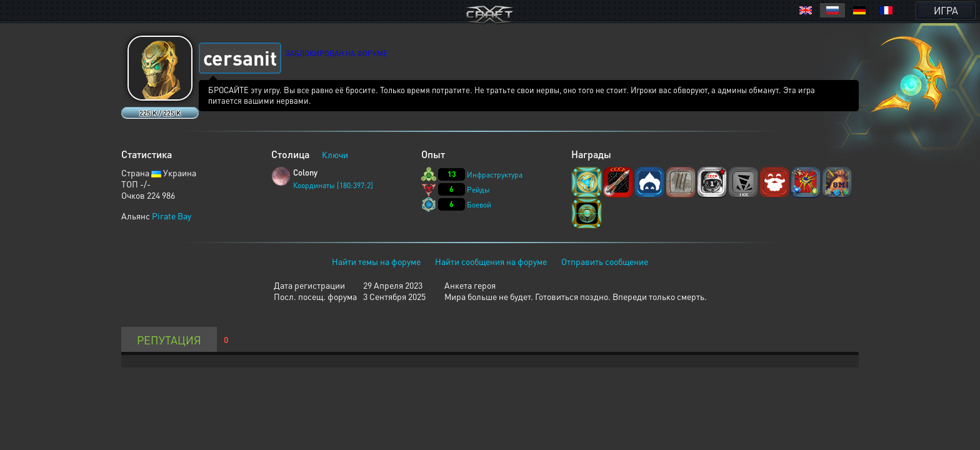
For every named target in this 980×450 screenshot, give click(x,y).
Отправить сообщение (605, 261)
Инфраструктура (495, 175)
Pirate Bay (172, 216)
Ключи (335, 154)
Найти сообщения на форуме (491, 261)
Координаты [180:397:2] (333, 185)
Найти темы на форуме (376, 261)
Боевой (479, 205)
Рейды (478, 190)
